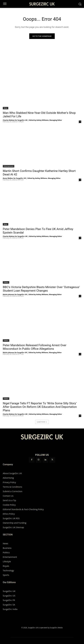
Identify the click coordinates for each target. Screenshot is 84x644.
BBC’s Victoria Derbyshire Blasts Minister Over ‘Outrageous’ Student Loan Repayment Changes (41, 289)
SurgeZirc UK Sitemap (13, 527)
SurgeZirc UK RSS (11, 518)
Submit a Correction (13, 491)
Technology (8, 570)
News (6, 108)
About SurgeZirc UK (12, 473)
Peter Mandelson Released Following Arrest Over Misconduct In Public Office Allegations (35, 347)
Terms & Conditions (12, 487)
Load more (42, 422)
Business (7, 548)
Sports (6, 575)
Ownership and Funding (14, 523)
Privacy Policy (9, 482)
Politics (6, 282)
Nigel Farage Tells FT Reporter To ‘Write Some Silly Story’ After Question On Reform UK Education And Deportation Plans (40, 407)
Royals (6, 566)
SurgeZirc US (9, 596)
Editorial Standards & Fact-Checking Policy (23, 509)
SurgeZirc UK (9, 591)
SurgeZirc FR (9, 600)
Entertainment (9, 166)
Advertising (8, 478)
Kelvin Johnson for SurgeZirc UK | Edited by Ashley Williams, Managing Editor (32, 294)
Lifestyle (7, 561)
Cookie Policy (9, 505)
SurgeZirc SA (9, 605)
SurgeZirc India (10, 609)
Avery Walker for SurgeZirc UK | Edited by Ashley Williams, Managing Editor (32, 178)
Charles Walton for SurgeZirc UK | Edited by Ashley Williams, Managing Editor (32, 120)
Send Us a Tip (9, 500)
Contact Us (8, 496)
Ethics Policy (9, 514)
